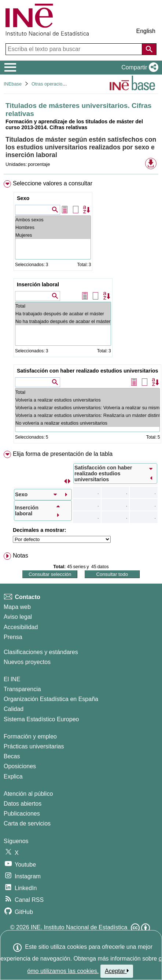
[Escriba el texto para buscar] (75, 49)
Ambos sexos (53, 220)
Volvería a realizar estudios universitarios (87, 400)
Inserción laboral (38, 284)
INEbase (13, 84)
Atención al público (28, 794)
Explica (13, 776)
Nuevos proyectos (27, 662)
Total (63, 306)
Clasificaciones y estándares (41, 652)
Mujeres (53, 235)
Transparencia (22, 689)
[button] (138, 68)
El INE (12, 679)
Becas (12, 756)
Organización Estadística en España (51, 699)
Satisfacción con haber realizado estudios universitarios (87, 371)
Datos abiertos (23, 804)
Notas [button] (21, 556)
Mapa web (17, 607)
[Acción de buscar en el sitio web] (149, 49)
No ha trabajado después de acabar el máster (63, 321)
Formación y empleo (30, 736)
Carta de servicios (27, 823)
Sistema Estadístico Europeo (41, 719)
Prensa (13, 637)
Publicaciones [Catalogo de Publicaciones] (22, 814)
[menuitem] (81, 313)
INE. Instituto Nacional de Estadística (79, 927)
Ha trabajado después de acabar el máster (63, 314)
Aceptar (117, 971)
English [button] (146, 31)
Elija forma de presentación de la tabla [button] (63, 454)
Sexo (23, 198)
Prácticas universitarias (34, 746)
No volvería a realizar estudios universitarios (87, 423)
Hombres (53, 227)
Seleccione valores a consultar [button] (53, 183)
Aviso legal (18, 617)
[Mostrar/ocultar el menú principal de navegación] (10, 68)
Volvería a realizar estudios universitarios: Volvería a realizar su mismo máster (87, 408)
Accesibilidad (21, 627)
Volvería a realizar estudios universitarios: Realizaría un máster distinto (87, 415)
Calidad (14, 709)
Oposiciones (20, 766)
